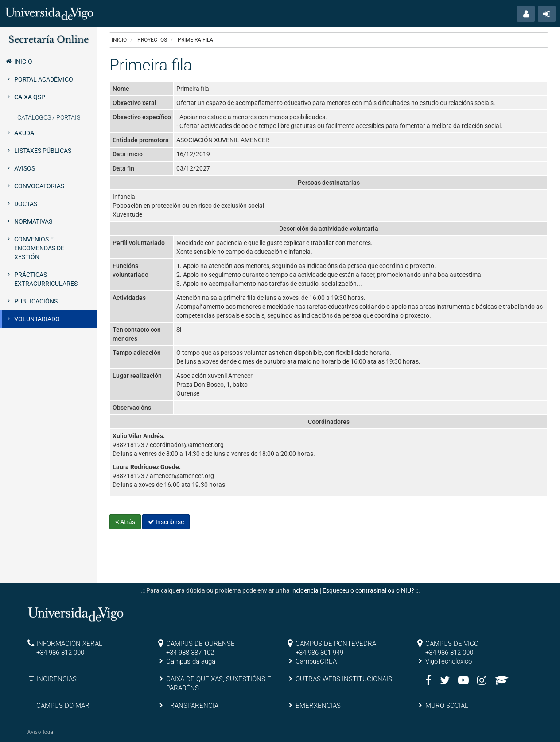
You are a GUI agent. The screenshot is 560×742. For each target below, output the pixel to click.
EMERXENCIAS (318, 706)
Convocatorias (39, 186)
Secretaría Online (49, 39)
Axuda (24, 133)
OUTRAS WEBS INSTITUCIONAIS (344, 679)
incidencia (305, 590)
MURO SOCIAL (447, 706)
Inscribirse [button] (166, 522)
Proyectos (152, 40)
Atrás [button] (125, 522)
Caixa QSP (30, 97)
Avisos (25, 168)
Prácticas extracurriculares (46, 279)
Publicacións (36, 301)
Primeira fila (195, 40)
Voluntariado (37, 319)
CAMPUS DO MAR (63, 706)
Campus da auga (191, 661)
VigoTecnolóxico (449, 661)
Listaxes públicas (43, 151)
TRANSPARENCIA (192, 706)
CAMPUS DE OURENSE (200, 644)
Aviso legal (41, 732)
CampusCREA (316, 661)
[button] (526, 14)
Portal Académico (44, 79)
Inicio (18, 61)
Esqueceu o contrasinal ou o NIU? (368, 590)
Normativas (33, 221)
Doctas (26, 204)
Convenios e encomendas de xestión (39, 248)
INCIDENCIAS (56, 679)
